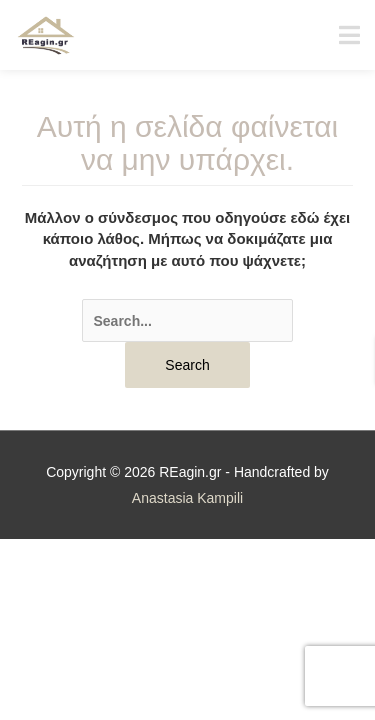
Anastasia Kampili (187, 498)
